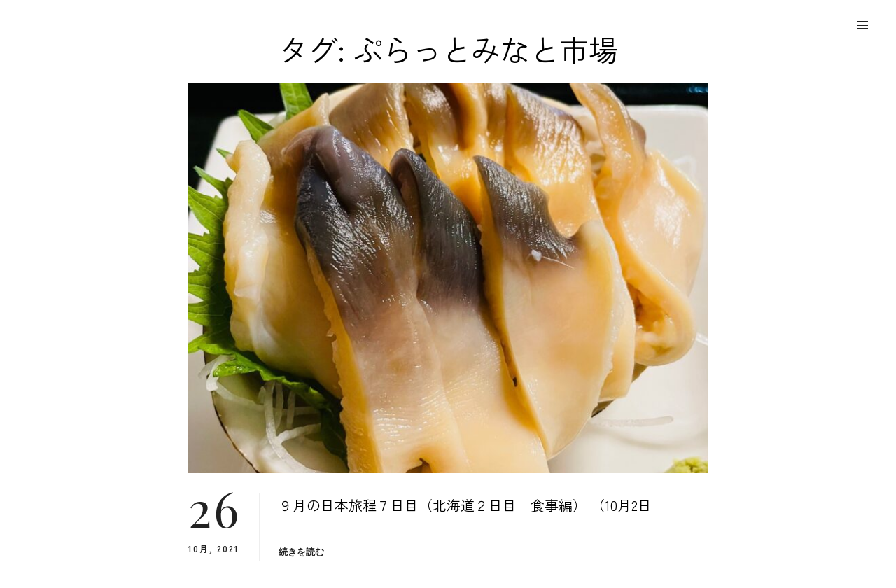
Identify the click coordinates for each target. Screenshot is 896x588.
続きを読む (302, 552)
